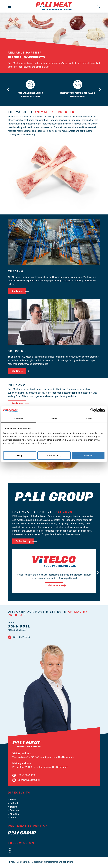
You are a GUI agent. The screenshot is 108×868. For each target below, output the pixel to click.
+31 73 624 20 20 (26, 775)
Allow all (88, 455)
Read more (17, 291)
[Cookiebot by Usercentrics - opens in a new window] (92, 410)
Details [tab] (54, 419)
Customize (54, 455)
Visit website (54, 585)
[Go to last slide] (8, 89)
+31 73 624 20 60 (22, 637)
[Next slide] (100, 89)
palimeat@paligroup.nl (29, 780)
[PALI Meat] (54, 6)
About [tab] (89, 419)
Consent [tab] (19, 419)
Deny (20, 455)
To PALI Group (23, 541)
